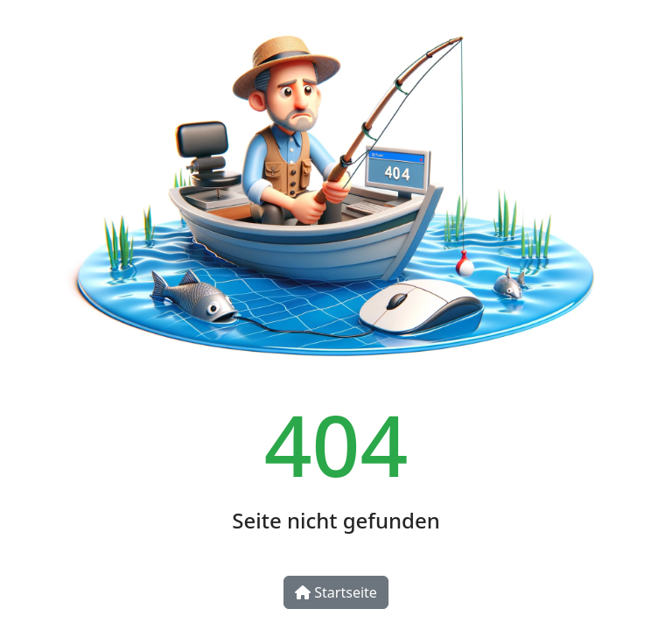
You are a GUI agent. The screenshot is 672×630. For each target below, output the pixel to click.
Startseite (336, 592)
